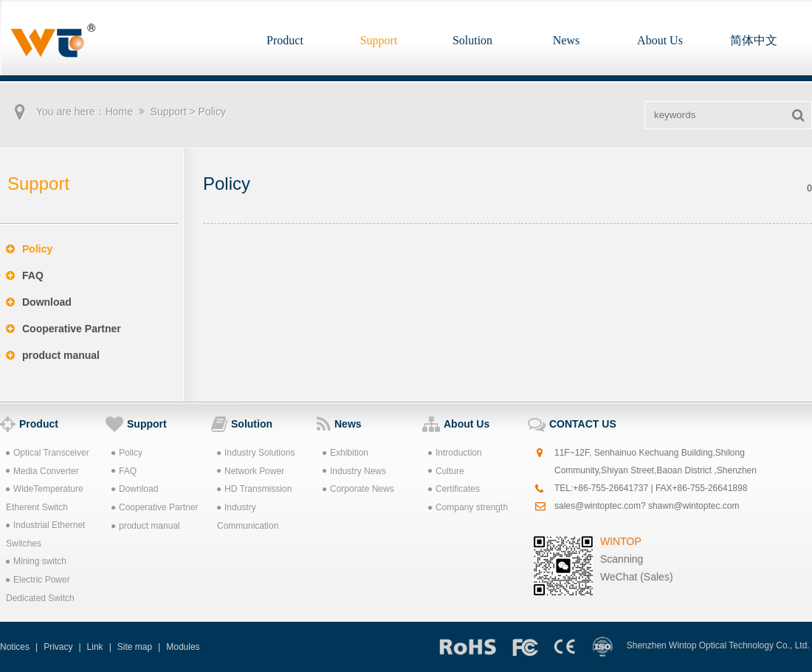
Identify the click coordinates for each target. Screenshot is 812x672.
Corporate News (358, 489)
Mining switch (36, 561)
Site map (135, 647)
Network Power (251, 471)
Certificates (454, 489)
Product (285, 40)
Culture (446, 471)
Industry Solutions (256, 453)
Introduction (455, 453)
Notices (15, 647)
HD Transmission (254, 489)
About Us (660, 40)
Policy (29, 249)
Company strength (468, 507)
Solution (472, 40)
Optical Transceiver (48, 453)
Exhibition (345, 453)
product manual (53, 355)
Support (379, 40)
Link (95, 647)
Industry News (354, 471)
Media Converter (42, 471)
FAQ (25, 275)
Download (39, 302)
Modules (183, 647)
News (566, 40)
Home (119, 112)
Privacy (58, 647)
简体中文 (754, 40)
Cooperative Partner (63, 329)
